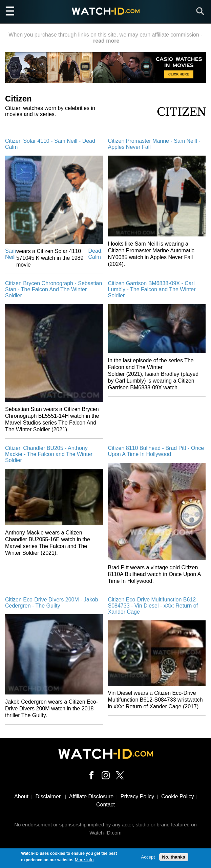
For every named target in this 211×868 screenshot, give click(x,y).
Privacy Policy (138, 796)
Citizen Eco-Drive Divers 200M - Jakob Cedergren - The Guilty (52, 603)
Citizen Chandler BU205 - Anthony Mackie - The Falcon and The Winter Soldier (49, 454)
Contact (105, 805)
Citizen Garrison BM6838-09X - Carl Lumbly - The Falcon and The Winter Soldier (152, 289)
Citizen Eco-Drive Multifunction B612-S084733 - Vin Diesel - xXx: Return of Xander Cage (153, 606)
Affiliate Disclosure (91, 796)
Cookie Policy (178, 796)
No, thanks (174, 858)
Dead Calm (95, 254)
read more (106, 41)
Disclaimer (48, 796)
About (21, 796)
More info (84, 861)
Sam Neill (11, 254)
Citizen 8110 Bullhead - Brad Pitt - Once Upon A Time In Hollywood (156, 451)
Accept (148, 858)
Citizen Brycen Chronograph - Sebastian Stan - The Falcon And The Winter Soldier (54, 289)
